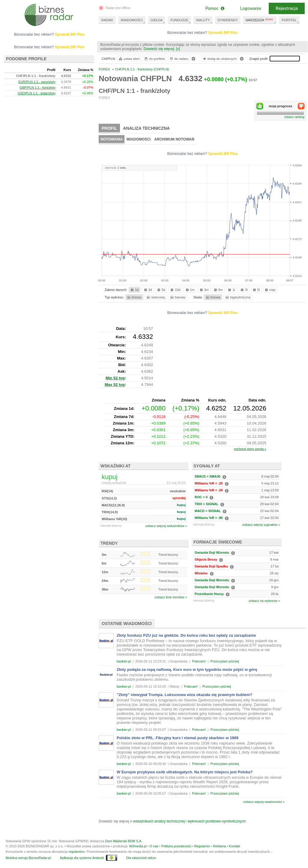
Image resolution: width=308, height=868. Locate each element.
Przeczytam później (224, 661)
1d (134, 290)
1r (231, 290)
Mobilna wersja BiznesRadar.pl (28, 858)
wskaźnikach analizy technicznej (159, 821)
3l (244, 290)
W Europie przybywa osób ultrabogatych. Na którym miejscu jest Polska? (185, 772)
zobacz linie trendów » (171, 597)
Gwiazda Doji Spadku (211, 566)
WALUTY (203, 20)
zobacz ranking (294, 117)
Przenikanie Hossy (209, 594)
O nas (154, 846)
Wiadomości (138, 139)
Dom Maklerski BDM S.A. (124, 841)
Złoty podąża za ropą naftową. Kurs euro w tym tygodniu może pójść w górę (187, 670)
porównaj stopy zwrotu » (250, 449)
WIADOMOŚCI (132, 20)
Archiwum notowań (174, 139)
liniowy (134, 297)
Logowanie (251, 8)
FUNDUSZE (179, 20)
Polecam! (199, 661)
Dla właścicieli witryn (141, 858)
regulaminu (76, 852)
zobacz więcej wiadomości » (264, 802)
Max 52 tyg (115, 385)
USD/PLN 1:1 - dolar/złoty (37, 93)
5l (256, 290)
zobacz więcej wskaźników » (166, 526)
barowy (177, 297)
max (270, 290)
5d (161, 290)
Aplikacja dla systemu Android (82, 858)
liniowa (213, 297)
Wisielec (201, 573)
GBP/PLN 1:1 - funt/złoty (37, 87)
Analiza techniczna (146, 128)
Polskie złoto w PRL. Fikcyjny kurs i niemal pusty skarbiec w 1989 (178, 738)
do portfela (154, 59)
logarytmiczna (238, 297)
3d (148, 290)
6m (218, 290)
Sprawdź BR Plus (223, 33)
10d (175, 290)
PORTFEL (289, 20)
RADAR (107, 20)
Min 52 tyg (115, 378)
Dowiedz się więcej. (159, 49)
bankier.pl (124, 661)
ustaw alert (129, 59)
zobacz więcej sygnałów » (261, 525)
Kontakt (234, 846)
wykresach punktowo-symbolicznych (216, 821)
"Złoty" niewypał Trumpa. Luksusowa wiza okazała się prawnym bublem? (184, 695)
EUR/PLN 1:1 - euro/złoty (37, 82)
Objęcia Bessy (206, 559)
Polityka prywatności (176, 846)
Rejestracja (287, 8)
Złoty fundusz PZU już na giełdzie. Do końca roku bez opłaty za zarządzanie (186, 635)
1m (190, 290)
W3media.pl (138, 846)
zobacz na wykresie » (264, 601)
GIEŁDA (157, 20)
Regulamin (202, 846)
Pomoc (215, 8)
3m (204, 290)
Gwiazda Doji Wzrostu (212, 552)
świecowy (155, 297)
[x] (178, 49)
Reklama (219, 846)
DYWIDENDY (228, 20)
